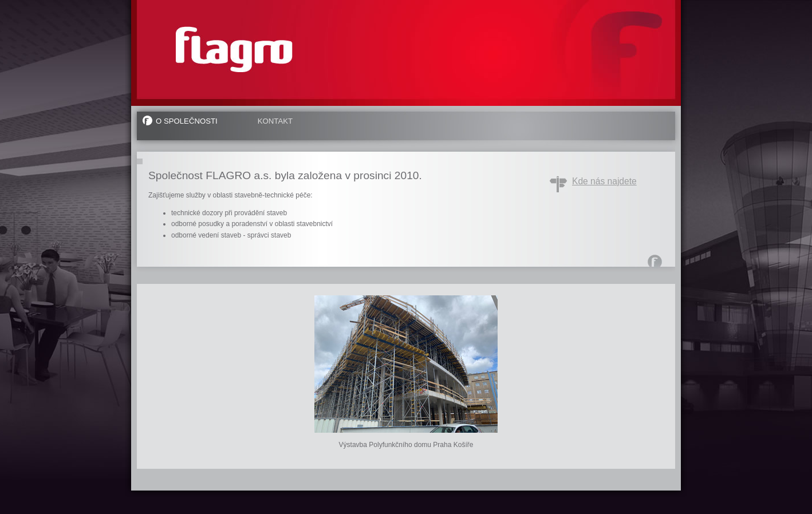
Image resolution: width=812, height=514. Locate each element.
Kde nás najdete (604, 181)
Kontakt (275, 121)
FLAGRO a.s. (234, 49)
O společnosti (187, 121)
